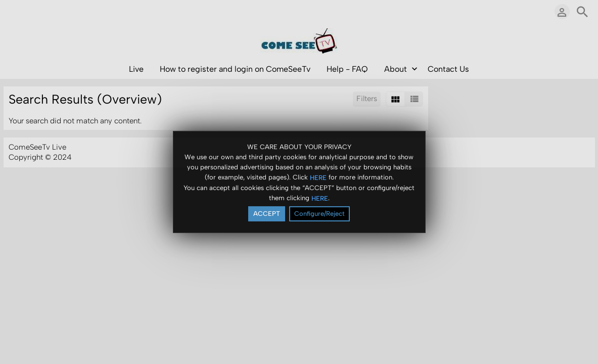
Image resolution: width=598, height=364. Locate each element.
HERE (318, 179)
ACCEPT (267, 215)
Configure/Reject (319, 215)
